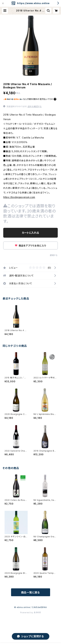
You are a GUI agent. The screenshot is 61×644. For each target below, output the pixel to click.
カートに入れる (30, 233)
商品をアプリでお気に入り (30, 246)
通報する (54, 255)
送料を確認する (35, 106)
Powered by (31, 612)
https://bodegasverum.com (19, 197)
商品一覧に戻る (31, 592)
